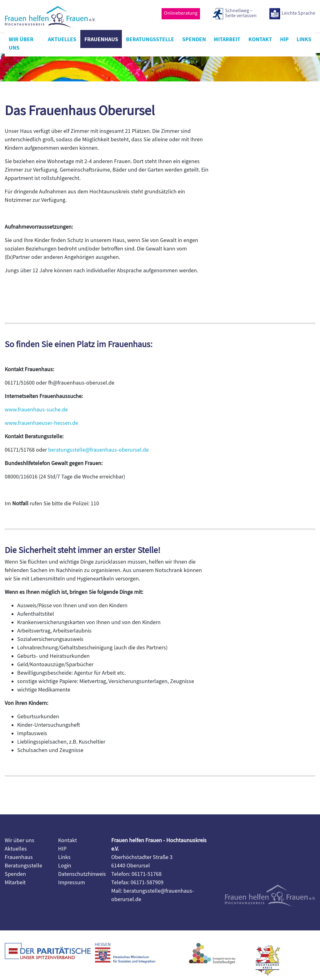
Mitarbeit (227, 39)
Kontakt (260, 39)
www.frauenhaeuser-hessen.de (41, 423)
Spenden (194, 39)
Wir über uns (21, 44)
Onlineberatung (181, 13)
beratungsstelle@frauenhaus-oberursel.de (98, 450)
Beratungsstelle (150, 39)
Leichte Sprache (298, 13)
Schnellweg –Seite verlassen (241, 13)
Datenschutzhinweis (82, 874)
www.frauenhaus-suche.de (36, 410)
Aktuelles (62, 39)
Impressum (72, 883)
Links (304, 39)
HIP (284, 39)
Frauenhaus (101, 39)
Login (65, 866)
